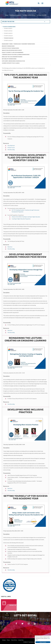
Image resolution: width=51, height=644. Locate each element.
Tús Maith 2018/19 (8, 29)
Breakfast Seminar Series (8, 46)
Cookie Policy (21, 640)
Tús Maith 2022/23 (8, 36)
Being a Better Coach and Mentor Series (12, 57)
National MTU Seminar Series (9, 59)
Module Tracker (11, 148)
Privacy (8, 640)
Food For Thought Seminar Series (10, 48)
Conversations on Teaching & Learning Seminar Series (16, 55)
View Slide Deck (11, 146)
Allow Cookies (43, 642)
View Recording (11, 150)
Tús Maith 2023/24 (41, 15)
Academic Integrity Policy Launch (11, 63)
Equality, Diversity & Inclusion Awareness (13, 52)
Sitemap (4, 640)
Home (7, 15)
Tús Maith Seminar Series (29, 15)
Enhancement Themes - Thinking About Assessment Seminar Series (18, 44)
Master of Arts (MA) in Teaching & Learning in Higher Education (26, 217)
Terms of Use (14, 640)
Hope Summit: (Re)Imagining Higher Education (13, 61)
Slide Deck (10, 247)
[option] (25, 13)
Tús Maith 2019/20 (8, 31)
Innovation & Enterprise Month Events (12, 50)
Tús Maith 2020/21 (8, 33)
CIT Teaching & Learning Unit (16, 3)
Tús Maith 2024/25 (8, 41)
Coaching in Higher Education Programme (21, 219)
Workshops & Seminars (15, 15)
